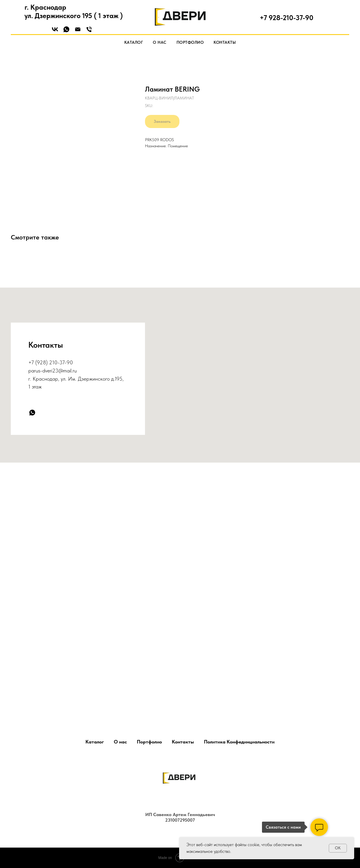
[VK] (55, 31)
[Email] (78, 31)
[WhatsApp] (66, 31)
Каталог (134, 42)
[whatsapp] (32, 413)
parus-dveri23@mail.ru (53, 371)
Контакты (225, 42)
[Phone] (89, 31)
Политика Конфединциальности (239, 742)
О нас (160, 42)
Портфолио (190, 42)
